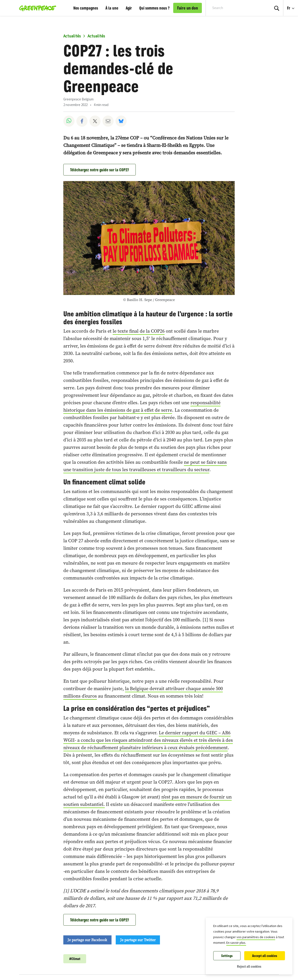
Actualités (72, 36)
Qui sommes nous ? (154, 8)
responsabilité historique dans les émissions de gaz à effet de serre (142, 406)
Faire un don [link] (188, 8)
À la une (112, 8)
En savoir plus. (236, 943)
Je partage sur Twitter (138, 940)
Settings (227, 956)
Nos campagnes (86, 8)
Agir (129, 8)
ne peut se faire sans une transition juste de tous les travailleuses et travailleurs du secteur (145, 466)
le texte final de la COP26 (139, 331)
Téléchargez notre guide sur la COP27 (100, 170)
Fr (289, 8)
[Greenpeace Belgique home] (36, 8)
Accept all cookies (265, 956)
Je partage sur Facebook (87, 940)
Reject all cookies (249, 966)
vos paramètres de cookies (256, 937)
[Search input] (235, 8)
